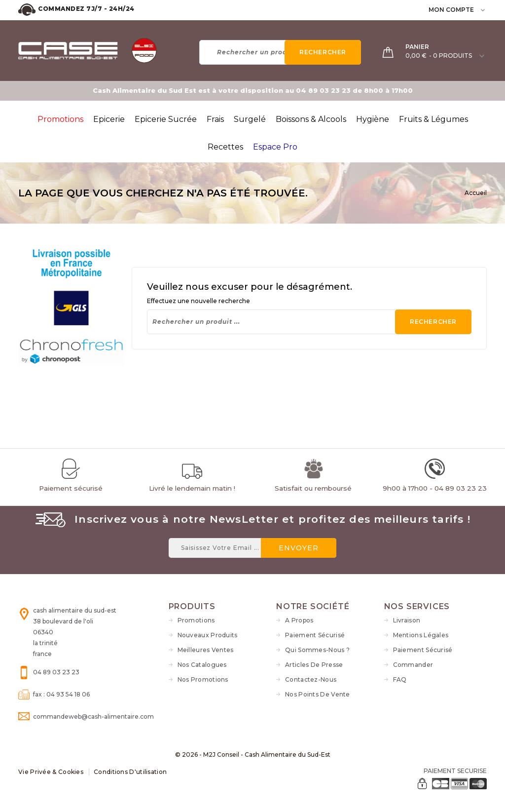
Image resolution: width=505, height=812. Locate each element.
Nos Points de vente (318, 694)
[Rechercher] (280, 52)
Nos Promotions (203, 679)
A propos (299, 620)
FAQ (400, 679)
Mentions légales (421, 635)
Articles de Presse (314, 665)
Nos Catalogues (202, 665)
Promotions (196, 620)
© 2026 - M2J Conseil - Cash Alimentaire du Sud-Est (253, 754)
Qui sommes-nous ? (317, 650)
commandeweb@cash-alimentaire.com (93, 716)
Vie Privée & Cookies (51, 772)
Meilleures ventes (206, 650)
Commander (413, 665)
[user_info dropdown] (484, 10)
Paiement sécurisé (315, 635)
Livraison (407, 620)
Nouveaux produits (208, 635)
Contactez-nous (311, 679)
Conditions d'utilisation (130, 772)
